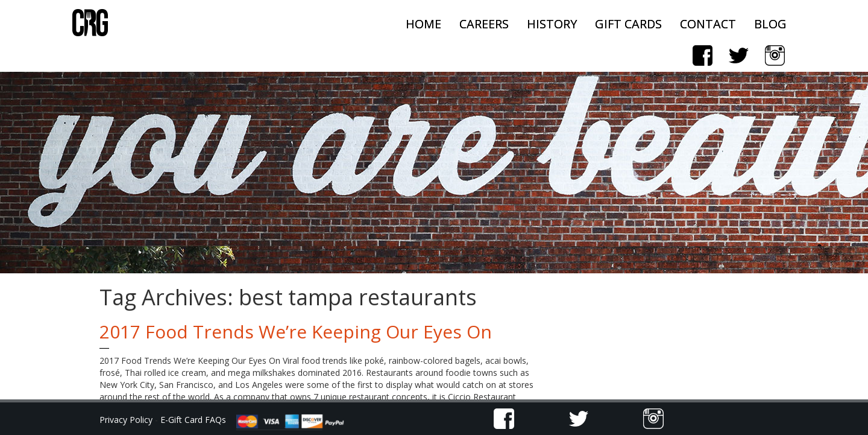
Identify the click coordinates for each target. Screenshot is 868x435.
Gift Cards (628, 24)
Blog (770, 24)
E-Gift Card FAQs (193, 420)
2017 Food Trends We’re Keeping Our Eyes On (296, 332)
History (552, 24)
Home (423, 24)
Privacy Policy (127, 420)
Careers (484, 24)
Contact (708, 24)
